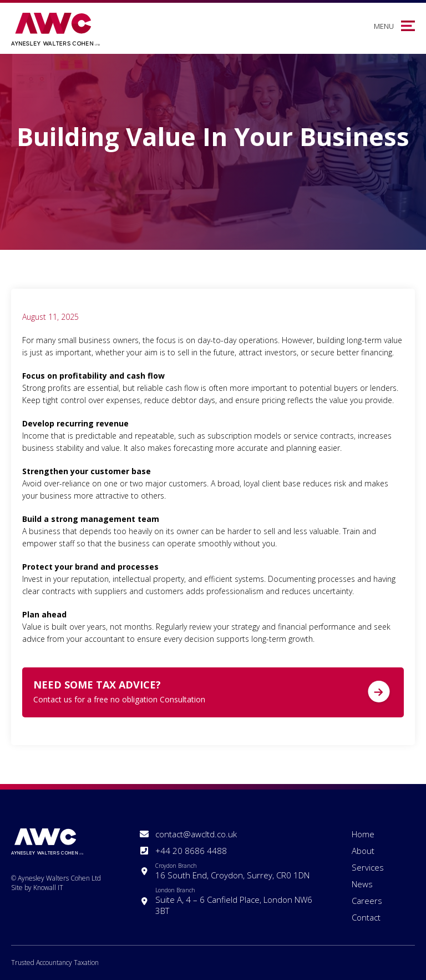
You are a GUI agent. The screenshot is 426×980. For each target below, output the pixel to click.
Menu (384, 26)
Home (363, 834)
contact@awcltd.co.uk (196, 834)
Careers (367, 901)
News (362, 884)
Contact (366, 917)
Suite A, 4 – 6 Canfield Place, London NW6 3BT (240, 901)
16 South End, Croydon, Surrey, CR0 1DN (232, 871)
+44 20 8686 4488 (191, 851)
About (363, 851)
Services (368, 867)
